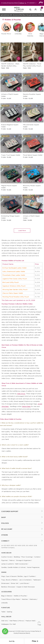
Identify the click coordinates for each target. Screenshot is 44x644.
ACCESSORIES (7, 592)
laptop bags (26, 406)
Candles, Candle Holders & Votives (13, 567)
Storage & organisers (24, 560)
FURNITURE (6, 608)
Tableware (37, 580)
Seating (9, 612)
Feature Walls (30, 621)
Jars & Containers (25, 580)
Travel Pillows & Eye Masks (11, 599)
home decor (6, 553)
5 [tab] (15, 90)
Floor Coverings (27, 557)
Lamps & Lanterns (8, 564)
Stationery (33, 599)
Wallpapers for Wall (8, 624)
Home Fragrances (33, 567)
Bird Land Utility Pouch (11, 282)
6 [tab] (17, 90)
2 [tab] (11, 60)
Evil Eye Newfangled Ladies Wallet (14, 268)
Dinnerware (5, 583)
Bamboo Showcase (8, 587)
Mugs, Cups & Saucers (9, 576)
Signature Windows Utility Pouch (14, 286)
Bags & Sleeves (7, 596)
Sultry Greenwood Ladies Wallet (14, 271)
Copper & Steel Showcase (26, 587)
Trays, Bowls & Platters (9, 580)
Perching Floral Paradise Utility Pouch (16, 297)
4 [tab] (12, 90)
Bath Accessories (21, 564)
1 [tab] (9, 60)
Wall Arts (5, 621)
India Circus (21, 394)
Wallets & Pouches (20, 596)
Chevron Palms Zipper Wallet (13, 293)
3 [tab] (13, 60)
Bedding (17, 557)
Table (3, 612)
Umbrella (4, 603)
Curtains (37, 557)
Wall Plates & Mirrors (17, 621)
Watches (25, 599)
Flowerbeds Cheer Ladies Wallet (14, 275)
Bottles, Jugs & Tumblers (26, 576)
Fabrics (12, 560)
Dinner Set (14, 583)
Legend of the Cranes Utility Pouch (15, 279)
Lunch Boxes (24, 583)
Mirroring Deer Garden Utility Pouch (15, 290)
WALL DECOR (6, 617)
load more (22, 230)
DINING (4, 572)
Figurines (4, 560)
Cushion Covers (7, 557)
